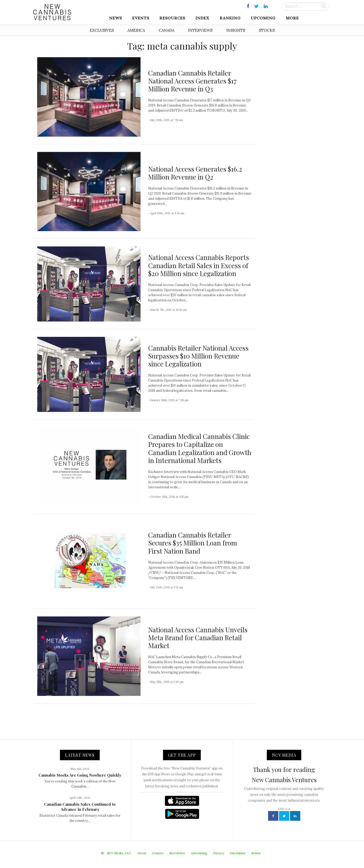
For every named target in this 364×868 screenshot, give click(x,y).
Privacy (219, 853)
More (292, 18)
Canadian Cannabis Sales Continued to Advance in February (80, 807)
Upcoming (263, 18)
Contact (158, 853)
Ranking (230, 18)
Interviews (200, 30)
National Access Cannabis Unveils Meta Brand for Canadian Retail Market (198, 638)
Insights (236, 30)
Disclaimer (238, 853)
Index (202, 18)
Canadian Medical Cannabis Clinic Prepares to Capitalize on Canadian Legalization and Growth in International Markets (200, 448)
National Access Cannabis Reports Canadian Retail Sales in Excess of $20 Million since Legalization (199, 265)
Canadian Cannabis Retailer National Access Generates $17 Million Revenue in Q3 (192, 81)
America (136, 30)
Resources (172, 18)
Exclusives (102, 30)
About (142, 853)
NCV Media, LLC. (119, 853)
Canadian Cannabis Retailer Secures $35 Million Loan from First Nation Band (193, 543)
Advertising (199, 853)
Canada (166, 30)
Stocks (267, 30)
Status (256, 853)
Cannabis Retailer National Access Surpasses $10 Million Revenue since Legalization (198, 356)
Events (141, 18)
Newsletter (177, 853)
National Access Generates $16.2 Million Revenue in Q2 (195, 173)
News (116, 18)
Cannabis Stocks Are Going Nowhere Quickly (80, 775)
